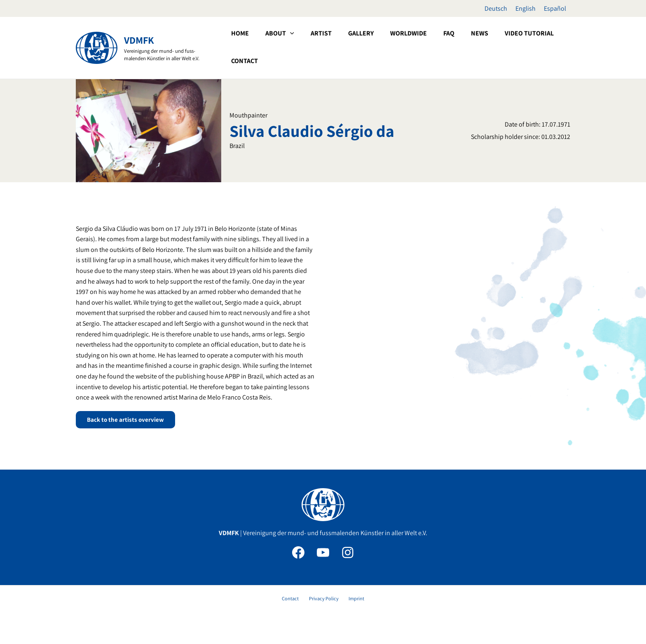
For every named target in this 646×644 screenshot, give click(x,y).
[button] (330, 47)
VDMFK (139, 40)
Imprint (352, 600)
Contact (295, 600)
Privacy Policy (324, 600)
